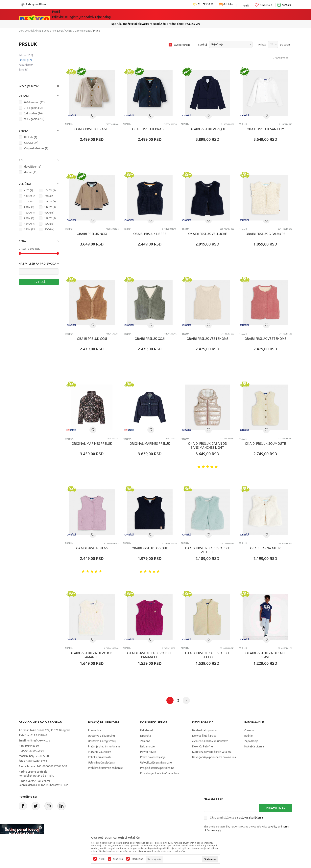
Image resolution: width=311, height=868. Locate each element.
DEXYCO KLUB (153, 14)
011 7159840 (39, 735)
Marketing (137, 859)
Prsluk (25, 60)
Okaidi (178, 14)
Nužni (102, 859)
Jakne (26, 55)
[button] (40, 96)
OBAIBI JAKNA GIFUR (265, 548)
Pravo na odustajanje (153, 757)
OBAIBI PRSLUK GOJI (92, 339)
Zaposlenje (251, 741)
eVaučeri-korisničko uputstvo (210, 741)
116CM (50, 207)
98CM (30, 229)
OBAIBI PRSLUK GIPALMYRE (265, 234)
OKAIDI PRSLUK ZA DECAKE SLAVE (265, 655)
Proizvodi (57, 31)
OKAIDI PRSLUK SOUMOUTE (265, 444)
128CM (50, 218)
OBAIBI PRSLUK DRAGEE (92, 129)
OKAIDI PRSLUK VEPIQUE (208, 129)
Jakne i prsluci (83, 31)
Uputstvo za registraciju (103, 741)
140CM (50, 202)
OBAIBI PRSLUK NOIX (92, 234)
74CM (49, 196)
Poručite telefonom (147, 24)
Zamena (145, 741)
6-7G (29, 190)
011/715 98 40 (170, 24)
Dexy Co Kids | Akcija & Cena (34, 31)
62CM (49, 213)
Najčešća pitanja (254, 746)
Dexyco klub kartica (204, 736)
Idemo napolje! (119, 14)
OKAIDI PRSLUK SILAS (92, 548)
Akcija (93, 14)
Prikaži (262, 44)
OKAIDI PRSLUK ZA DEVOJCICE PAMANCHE (92, 655)
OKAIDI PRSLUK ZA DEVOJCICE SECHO (208, 655)
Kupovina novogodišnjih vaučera (212, 752)
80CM (29, 207)
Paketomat (147, 730)
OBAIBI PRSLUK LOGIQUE (150, 548)
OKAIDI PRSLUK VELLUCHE (208, 234)
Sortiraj (203, 44)
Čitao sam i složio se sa (236, 818)
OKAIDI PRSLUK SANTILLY (265, 129)
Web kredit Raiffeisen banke (105, 768)
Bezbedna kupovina (204, 730)
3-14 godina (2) (33, 108)
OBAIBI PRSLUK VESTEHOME (208, 339)
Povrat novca (148, 752)
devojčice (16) (33, 167)
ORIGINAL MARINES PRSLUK (92, 444)
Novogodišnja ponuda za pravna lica (214, 757)
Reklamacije (147, 746)
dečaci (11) (31, 172)
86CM (29, 218)
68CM (49, 224)
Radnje (249, 736)
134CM (30, 196)
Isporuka (145, 736)
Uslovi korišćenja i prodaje (156, 763)
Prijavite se (276, 808)
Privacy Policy (270, 827)
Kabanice (26, 65)
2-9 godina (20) (33, 113)
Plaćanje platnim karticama (104, 746)
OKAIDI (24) (31, 143)
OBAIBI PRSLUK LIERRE (150, 234)
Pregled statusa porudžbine (157, 768)
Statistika (118, 859)
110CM (30, 202)
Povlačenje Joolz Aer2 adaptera (160, 773)
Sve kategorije (68, 14)
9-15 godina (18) (34, 119)
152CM (30, 213)
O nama (249, 730)
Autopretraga (182, 45)
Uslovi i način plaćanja (101, 763)
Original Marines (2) (36, 148)
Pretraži (39, 282)
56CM (49, 229)
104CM (50, 190)
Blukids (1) (31, 137)
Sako (24, 70)
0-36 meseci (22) (34, 102)
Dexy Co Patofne (203, 746)
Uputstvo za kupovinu (101, 736)
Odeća (69, 31)
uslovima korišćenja (251, 818)
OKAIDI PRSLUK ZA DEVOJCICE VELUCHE (208, 550)
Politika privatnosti (99, 757)
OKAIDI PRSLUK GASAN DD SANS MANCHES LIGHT (208, 446)
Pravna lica (95, 730)
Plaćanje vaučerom (100, 752)
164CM (30, 224)
